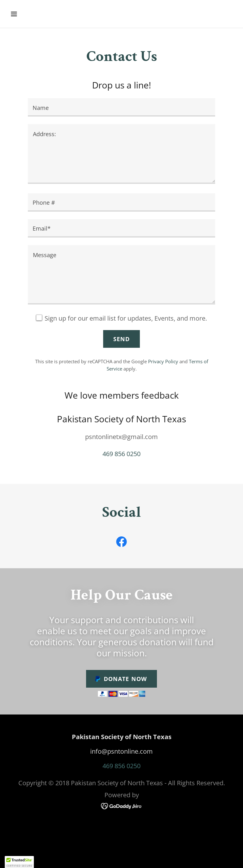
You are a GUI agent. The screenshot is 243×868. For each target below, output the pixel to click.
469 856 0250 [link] (121, 454)
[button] (34, 14)
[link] (121, 543)
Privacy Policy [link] (163, 361)
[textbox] (121, 107)
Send (122, 339)
